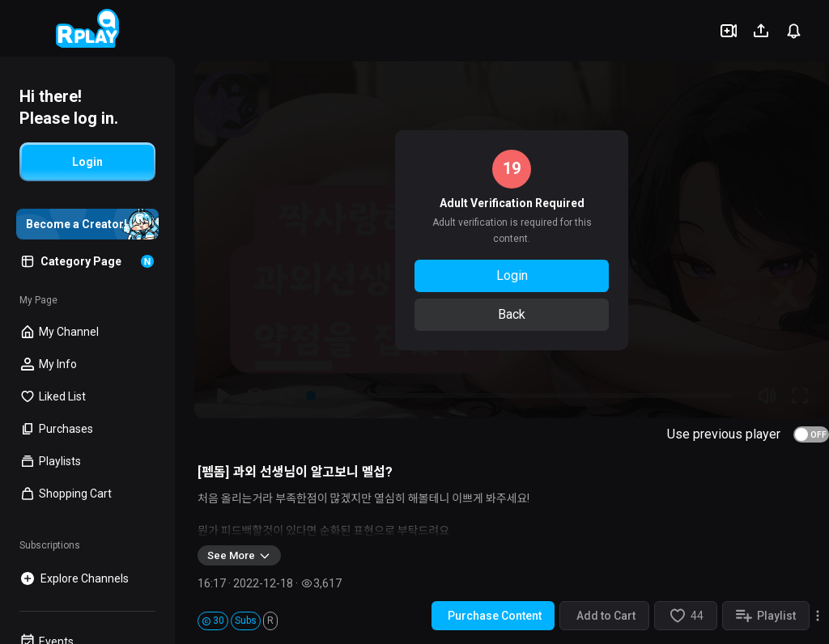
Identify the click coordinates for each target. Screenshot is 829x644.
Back (512, 314)
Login (512, 275)
